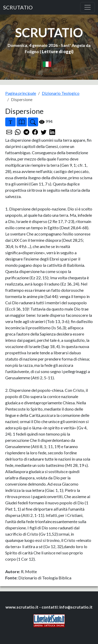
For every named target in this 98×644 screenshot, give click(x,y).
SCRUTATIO (18, 7)
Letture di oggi (57, 51)
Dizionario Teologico (61, 93)
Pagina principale (21, 93)
